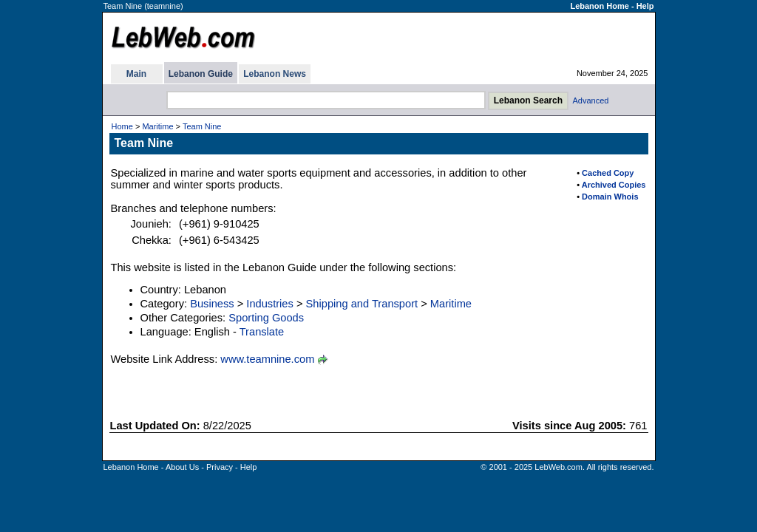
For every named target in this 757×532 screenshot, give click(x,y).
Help (645, 6)
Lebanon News (275, 74)
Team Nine (202, 126)
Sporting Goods (266, 318)
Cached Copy (608, 173)
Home (122, 126)
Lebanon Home (599, 6)
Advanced (591, 100)
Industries (270, 304)
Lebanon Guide (201, 74)
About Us (182, 467)
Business (212, 304)
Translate (262, 332)
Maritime (157, 126)
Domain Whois (610, 197)
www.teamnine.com (267, 359)
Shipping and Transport (362, 304)
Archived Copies (614, 185)
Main (136, 74)
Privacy (220, 467)
